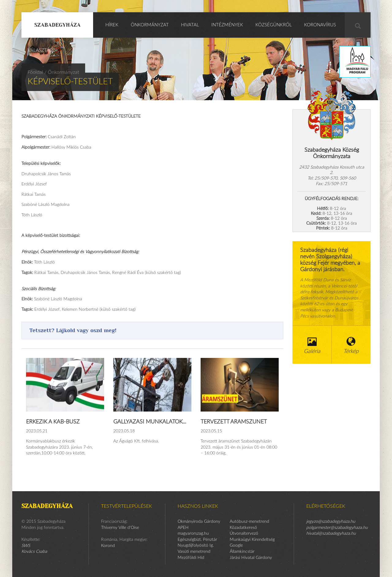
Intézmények (227, 25)
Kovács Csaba (34, 552)
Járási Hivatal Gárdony (251, 558)
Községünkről (274, 25)
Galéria (312, 345)
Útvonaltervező (244, 533)
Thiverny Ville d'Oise (120, 528)
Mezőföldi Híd (191, 558)
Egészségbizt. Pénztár (197, 540)
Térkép (351, 345)
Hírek (112, 25)
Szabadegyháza (57, 25)
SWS (26, 546)
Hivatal (190, 25)
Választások (43, 50)
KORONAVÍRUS (320, 25)
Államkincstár (242, 552)
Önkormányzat (150, 25)
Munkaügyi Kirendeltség (252, 540)
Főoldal (35, 72)
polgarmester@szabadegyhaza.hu (337, 528)
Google (236, 545)
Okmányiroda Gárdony (199, 522)
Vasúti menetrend (194, 552)
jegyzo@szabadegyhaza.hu (331, 522)
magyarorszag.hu (193, 533)
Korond (108, 546)
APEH (183, 528)
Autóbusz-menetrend (249, 522)
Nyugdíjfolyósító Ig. (196, 545)
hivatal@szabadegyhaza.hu (331, 533)
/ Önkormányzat (62, 72)
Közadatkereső (243, 528)
